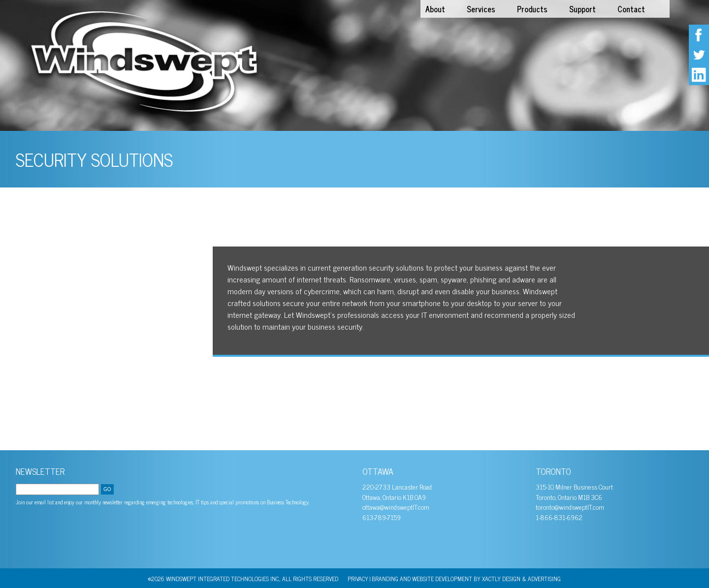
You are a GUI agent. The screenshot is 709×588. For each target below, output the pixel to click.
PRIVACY (358, 579)
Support (582, 9)
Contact (631, 9)
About (435, 9)
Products (532, 9)
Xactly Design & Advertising (521, 579)
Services (481, 9)
